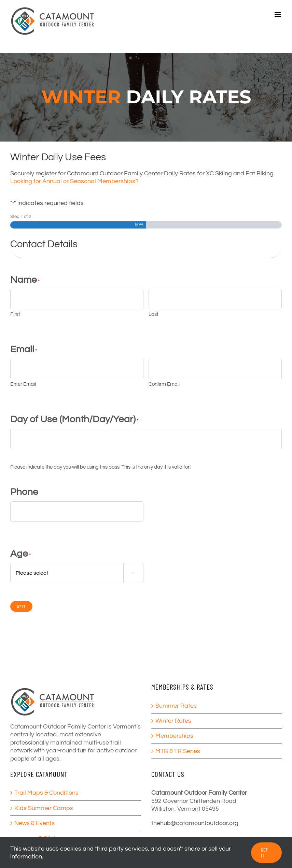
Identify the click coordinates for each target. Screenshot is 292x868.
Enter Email (23, 384)
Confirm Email (164, 384)
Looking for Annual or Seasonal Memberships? (74, 181)
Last (154, 314)
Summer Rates (176, 706)
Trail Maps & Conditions (46, 793)
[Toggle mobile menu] (278, 14)
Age (20, 554)
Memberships (174, 736)
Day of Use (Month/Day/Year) (74, 419)
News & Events (34, 823)
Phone (24, 492)
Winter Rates (173, 721)
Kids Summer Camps (44, 808)
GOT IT (265, 853)
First (15, 314)
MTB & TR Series (178, 751)
